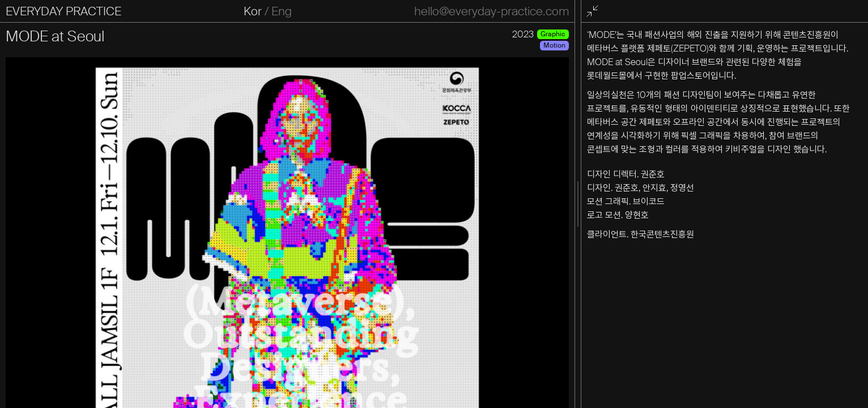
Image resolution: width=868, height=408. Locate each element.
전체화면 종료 (594, 12)
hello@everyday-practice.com (492, 11)
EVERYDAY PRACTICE (63, 11)
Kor (253, 11)
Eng (282, 11)
